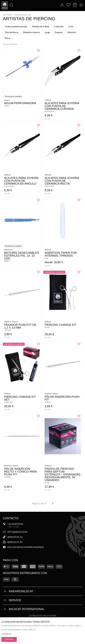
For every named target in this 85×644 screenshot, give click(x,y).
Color (71, 26)
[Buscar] (1, 0)
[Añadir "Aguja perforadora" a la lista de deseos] (38, 51)
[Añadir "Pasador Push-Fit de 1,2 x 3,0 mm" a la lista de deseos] (38, 272)
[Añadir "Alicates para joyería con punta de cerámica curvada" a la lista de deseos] (79, 51)
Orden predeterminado (16, 26)
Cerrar (9, 639)
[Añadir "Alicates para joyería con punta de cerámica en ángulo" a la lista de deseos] (38, 125)
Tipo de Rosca (11, 32)
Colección (59, 26)
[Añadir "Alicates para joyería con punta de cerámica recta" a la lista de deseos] (79, 125)
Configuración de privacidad (43, 615)
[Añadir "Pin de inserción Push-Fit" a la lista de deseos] (79, 344)
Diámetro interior (31, 32)
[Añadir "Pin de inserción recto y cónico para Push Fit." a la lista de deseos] (38, 416)
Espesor (59, 32)
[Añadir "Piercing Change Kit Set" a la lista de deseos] (38, 344)
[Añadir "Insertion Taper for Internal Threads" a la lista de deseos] (79, 200)
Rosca (8, 38)
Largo (47, 32)
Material (71, 32)
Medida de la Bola (41, 26)
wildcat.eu (6, 633)
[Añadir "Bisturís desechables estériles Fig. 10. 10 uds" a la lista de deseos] (38, 200)
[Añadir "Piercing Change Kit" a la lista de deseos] (79, 272)
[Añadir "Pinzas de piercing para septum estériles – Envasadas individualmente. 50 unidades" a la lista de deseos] (79, 416)
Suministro (7, 15)
